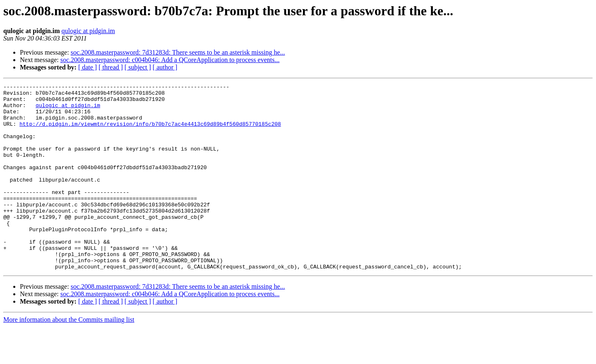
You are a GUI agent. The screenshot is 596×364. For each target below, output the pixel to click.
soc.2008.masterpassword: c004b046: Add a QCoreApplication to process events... (170, 60)
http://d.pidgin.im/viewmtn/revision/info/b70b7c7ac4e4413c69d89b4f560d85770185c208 (150, 132)
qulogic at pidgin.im (88, 31)
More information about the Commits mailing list (69, 357)
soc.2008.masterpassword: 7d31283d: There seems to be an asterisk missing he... (178, 52)
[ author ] (165, 67)
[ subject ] (138, 67)
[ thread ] (111, 67)
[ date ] (88, 67)
